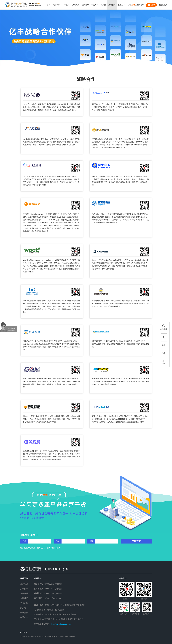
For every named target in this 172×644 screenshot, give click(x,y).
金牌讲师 (85, 5)
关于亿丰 (66, 5)
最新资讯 (56, 5)
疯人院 (103, 5)
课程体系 (76, 5)
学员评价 (95, 5)
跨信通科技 (64, 637)
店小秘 (23, 637)
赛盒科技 (50, 637)
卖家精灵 (37, 637)
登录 (151, 5)
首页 (49, 5)
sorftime (43, 637)
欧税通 (56, 637)
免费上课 (163, 5)
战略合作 (112, 5)
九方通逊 (29, 637)
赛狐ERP (72, 637)
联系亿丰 (122, 5)
